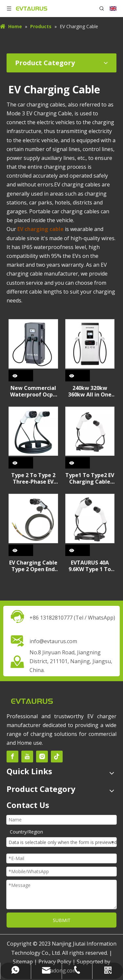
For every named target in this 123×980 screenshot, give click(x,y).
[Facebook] (12, 757)
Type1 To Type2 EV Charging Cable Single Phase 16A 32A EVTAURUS (90, 478)
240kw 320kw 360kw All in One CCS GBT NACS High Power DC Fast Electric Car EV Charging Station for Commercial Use (90, 391)
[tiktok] (57, 757)
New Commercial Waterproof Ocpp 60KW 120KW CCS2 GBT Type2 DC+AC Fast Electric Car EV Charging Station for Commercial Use (33, 391)
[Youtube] (27, 757)
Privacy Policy (55, 962)
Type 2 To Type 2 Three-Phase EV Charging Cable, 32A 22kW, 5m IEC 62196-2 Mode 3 (33, 478)
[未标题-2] (32, 701)
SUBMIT (62, 920)
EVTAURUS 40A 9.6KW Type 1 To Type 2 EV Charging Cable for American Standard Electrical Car (90, 566)
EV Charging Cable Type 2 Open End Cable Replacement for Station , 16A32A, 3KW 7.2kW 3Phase (33, 566)
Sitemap (23, 962)
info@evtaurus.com (53, 641)
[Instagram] (42, 757)
